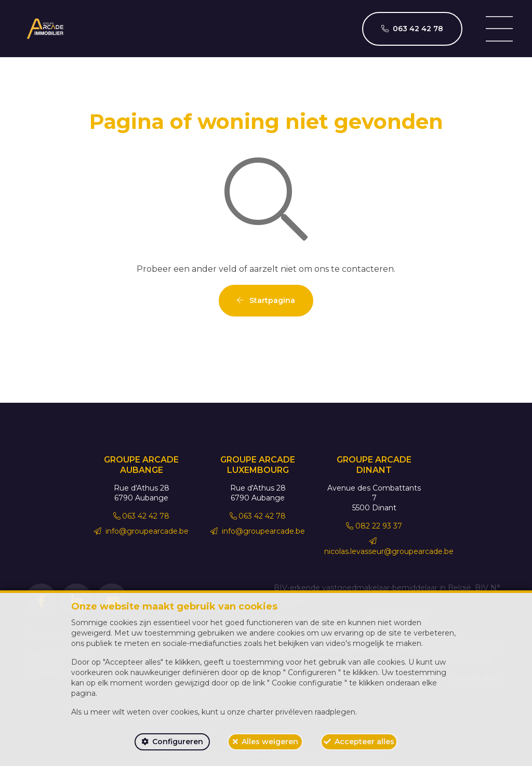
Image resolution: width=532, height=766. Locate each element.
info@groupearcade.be (141, 531)
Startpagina (266, 300)
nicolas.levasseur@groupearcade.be (389, 546)
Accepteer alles (364, 742)
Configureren (178, 742)
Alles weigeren (270, 742)
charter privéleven (280, 712)
